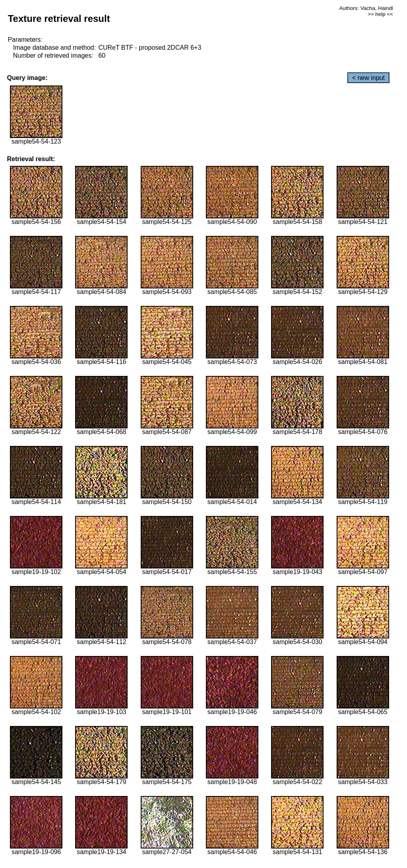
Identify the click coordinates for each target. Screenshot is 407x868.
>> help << (380, 14)
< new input (368, 78)
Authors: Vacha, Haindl (366, 8)
